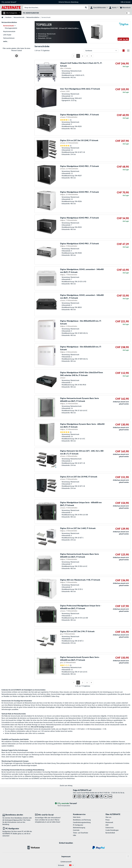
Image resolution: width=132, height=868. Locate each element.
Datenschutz (110, 828)
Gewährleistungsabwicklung (82, 822)
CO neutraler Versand (9, 2)
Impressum (66, 856)
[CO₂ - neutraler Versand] (66, 803)
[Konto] (114, 7)
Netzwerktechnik (19, 17)
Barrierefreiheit (110, 833)
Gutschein (76, 830)
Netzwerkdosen (9, 38)
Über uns (108, 817)
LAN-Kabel (7, 35)
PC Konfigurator (78, 825)
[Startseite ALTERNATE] (11, 7)
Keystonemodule (9, 31)
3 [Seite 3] (87, 56)
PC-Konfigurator (31, 13)
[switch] (128, 13)
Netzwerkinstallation (33, 17)
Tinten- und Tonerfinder (81, 833)
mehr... (6, 41)
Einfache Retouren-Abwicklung (68, 2)
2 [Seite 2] (83, 56)
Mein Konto (77, 817)
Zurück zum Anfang (66, 786)
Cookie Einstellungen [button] (112, 830)
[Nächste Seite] (91, 56)
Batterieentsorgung (79, 828)
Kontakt (128, 2)
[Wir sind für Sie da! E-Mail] (50, 815)
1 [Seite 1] (78, 56)
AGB (107, 825)
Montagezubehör (11, 28)
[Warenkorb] (125, 7)
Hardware (8, 17)
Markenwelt (109, 822)
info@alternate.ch (41, 822)
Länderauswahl (66, 862)
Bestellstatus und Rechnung (82, 820)
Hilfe (122, 2)
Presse (108, 820)
